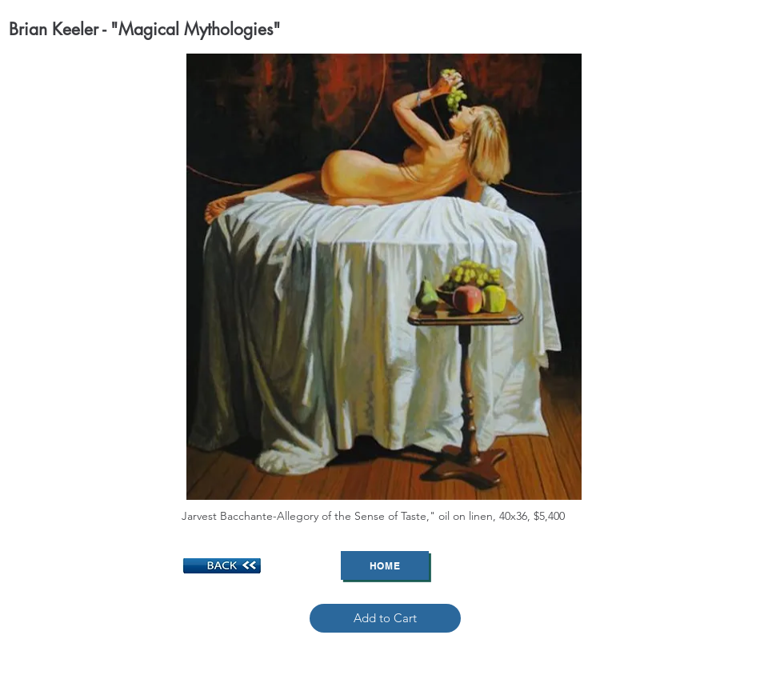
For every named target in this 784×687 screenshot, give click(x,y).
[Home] (385, 565)
